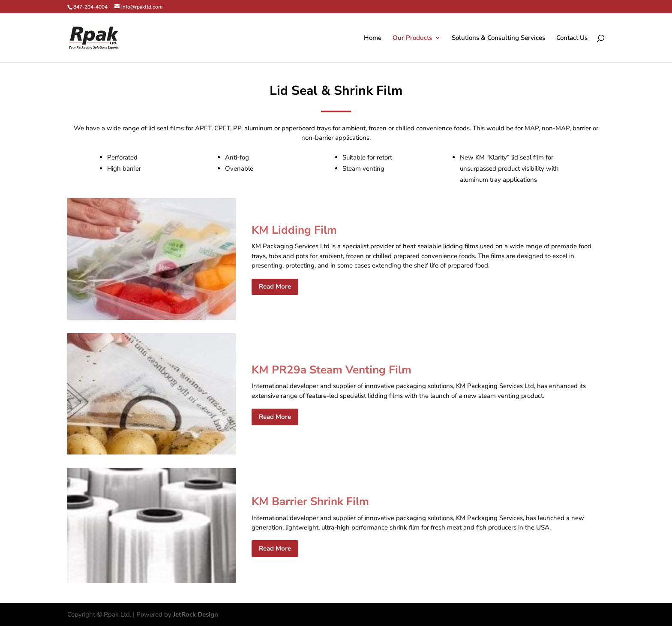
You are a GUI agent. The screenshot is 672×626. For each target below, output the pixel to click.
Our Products (412, 38)
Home (373, 38)
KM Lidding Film (294, 230)
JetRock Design (196, 614)
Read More (275, 286)
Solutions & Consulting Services (498, 38)
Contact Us (572, 38)
